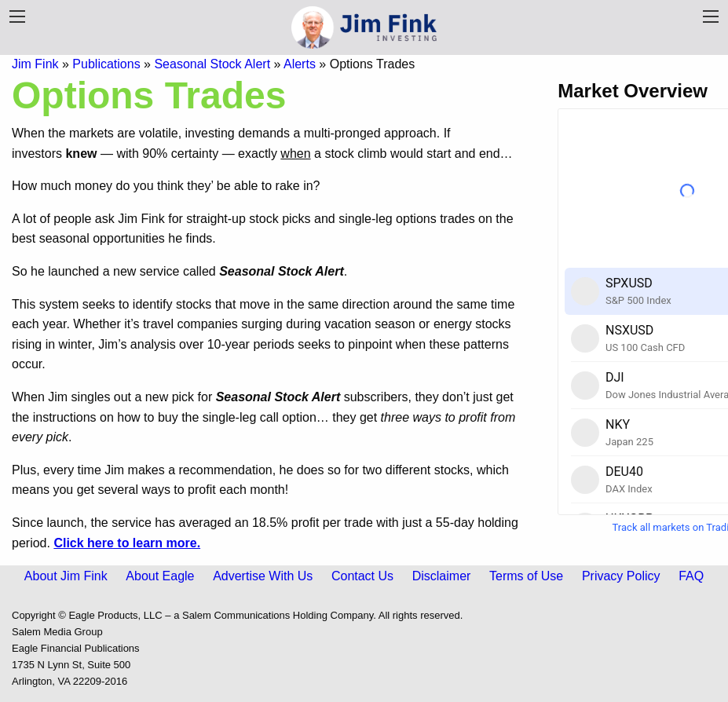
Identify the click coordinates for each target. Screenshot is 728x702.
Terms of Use (526, 576)
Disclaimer (442, 576)
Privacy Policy (621, 576)
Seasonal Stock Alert (212, 64)
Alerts (300, 64)
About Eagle (160, 576)
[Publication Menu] (17, 16)
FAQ (691, 576)
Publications (106, 64)
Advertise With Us (263, 576)
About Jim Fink (66, 576)
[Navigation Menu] (711, 16)
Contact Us (362, 576)
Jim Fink (35, 64)
